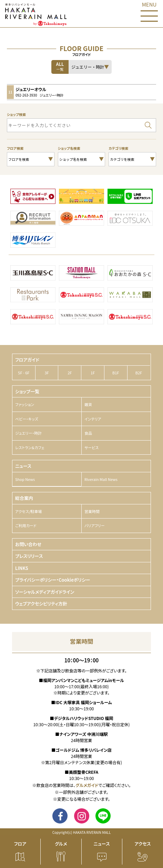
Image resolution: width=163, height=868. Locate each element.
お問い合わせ (28, 544)
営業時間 (92, 511)
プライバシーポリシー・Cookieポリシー (53, 580)
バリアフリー (95, 525)
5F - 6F (24, 373)
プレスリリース (29, 556)
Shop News (25, 479)
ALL (60, 66)
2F (70, 373)
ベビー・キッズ (27, 419)
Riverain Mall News (101, 479)
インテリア (93, 419)
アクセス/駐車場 (28, 511)
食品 (88, 433)
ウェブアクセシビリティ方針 (41, 604)
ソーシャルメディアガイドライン (45, 592)
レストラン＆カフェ (30, 447)
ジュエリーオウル (31, 89)
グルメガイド (87, 785)
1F (93, 373)
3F (47, 373)
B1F (116, 373)
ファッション (25, 404)
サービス (91, 447)
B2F (139, 373)
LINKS (22, 568)
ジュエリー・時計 (28, 433)
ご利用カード (26, 525)
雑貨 (88, 404)
